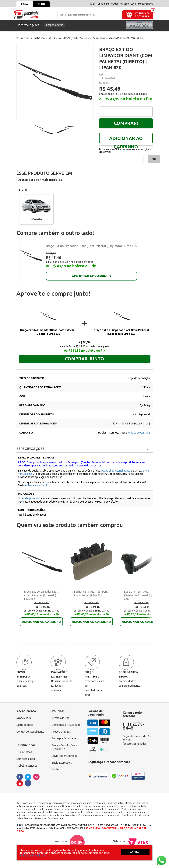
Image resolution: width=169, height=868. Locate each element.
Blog (41, 4)
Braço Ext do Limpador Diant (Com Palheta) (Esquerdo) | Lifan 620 (92, 246)
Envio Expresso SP (63, 759)
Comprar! (126, 123)
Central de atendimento (30, 728)
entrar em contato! (36, 482)
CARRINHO (142, 13)
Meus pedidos (145, 4)
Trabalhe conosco (27, 762)
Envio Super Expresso (65, 752)
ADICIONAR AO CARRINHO (126, 139)
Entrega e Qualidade (64, 735)
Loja (25, 4)
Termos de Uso (61, 714)
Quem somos (24, 748)
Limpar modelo (55, 25)
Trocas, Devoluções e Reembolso (65, 743)
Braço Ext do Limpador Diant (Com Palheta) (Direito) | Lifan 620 (48, 328)
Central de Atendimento (116, 467)
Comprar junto (84, 355)
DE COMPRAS (142, 16)
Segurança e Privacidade (66, 721)
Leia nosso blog (26, 755)
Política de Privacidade (33, 856)
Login (134, 4)
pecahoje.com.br (30, 495)
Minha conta (24, 714)
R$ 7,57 (119, 94)
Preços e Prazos (61, 728)
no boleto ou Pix (136, 99)
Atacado (124, 4)
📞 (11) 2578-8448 (99, 4)
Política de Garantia (139, 429)
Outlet (115, 4)
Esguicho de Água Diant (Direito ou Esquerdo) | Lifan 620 (141, 592)
